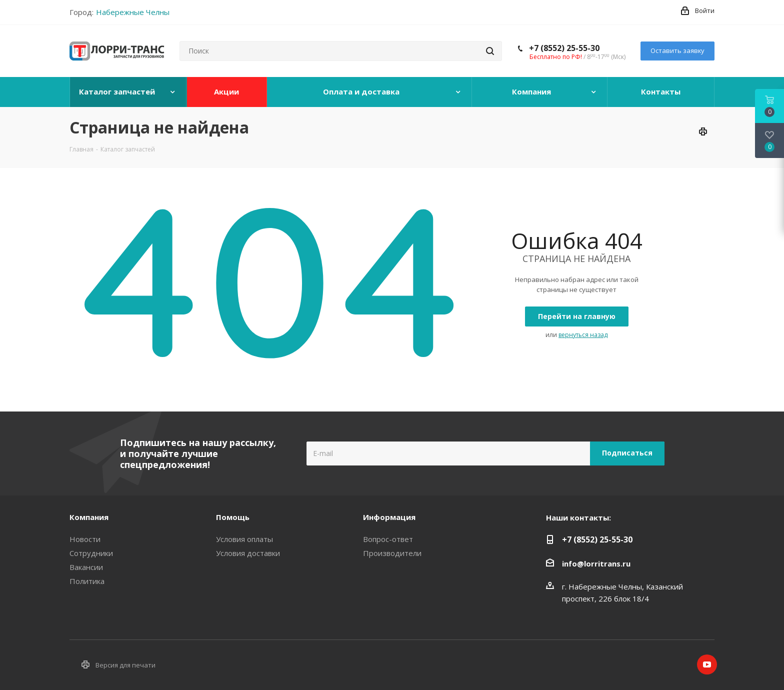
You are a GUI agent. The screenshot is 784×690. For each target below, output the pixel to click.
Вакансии (86, 567)
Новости (85, 539)
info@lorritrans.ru (596, 563)
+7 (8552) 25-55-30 (564, 48)
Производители (392, 553)
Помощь (233, 517)
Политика (87, 581)
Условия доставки (248, 553)
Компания (89, 517)
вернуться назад (583, 335)
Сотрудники (91, 553)
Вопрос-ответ (388, 539)
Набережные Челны (133, 12)
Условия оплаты (244, 539)
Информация (389, 517)
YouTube (707, 664)
